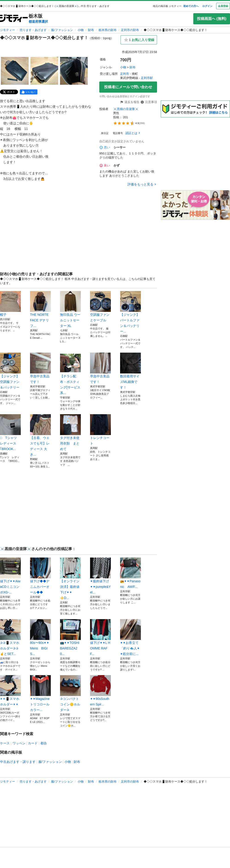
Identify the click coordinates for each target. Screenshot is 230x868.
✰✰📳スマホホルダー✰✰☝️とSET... (10, 637)
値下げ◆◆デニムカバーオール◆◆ (40, 576)
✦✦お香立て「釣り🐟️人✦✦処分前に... (130, 637)
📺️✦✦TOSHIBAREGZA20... (70, 637)
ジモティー (8, 30)
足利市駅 (147, 78)
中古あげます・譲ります (18, 762)
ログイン (207, 6)
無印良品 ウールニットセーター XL (70, 309)
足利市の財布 (130, 30)
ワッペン (19, 743)
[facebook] (29, 92)
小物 (81, 30)
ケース (5, 743)
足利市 (125, 74)
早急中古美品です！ (40, 368)
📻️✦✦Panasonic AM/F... (130, 573)
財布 (91, 30)
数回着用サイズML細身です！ (130, 371)
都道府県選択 (38, 22)
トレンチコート (100, 430)
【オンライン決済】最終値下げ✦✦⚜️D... (70, 579)
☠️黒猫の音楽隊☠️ (126, 109)
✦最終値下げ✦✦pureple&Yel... (100, 576)
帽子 (10, 304)
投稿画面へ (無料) (212, 19)
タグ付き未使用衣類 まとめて (70, 432)
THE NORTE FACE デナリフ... (40, 309)
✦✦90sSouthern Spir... (100, 691)
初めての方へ (191, 6)
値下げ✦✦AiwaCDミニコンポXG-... (10, 576)
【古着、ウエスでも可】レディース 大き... (40, 435)
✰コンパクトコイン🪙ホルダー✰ (70, 693)
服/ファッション (62, 30)
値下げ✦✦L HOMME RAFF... (100, 637)
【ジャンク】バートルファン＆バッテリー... (130, 312)
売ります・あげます (33, 30)
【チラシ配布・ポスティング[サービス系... (70, 374)
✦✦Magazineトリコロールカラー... (40, 693)
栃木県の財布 (108, 30)
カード (33, 743)
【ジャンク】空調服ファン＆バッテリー (10, 371)
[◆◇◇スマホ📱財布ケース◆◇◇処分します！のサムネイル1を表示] (15, 71)
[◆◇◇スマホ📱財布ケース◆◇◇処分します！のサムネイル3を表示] (74, 71)
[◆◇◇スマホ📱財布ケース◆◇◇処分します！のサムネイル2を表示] (44, 71)
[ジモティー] (14, 19)
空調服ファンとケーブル (100, 307)
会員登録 (223, 6)
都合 (44, 743)
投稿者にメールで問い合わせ (128, 87)
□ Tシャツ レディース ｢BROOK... (10, 432)
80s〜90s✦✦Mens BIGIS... (40, 637)
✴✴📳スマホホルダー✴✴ (10, 691)
